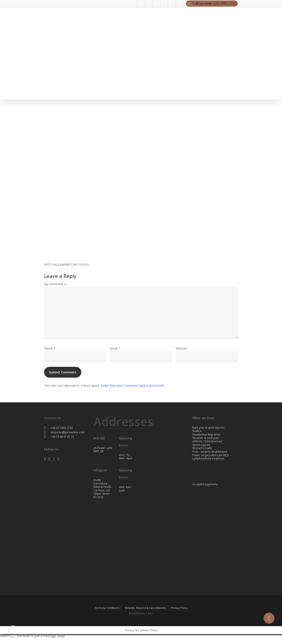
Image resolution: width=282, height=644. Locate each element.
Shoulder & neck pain (206, 438)
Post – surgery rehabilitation (210, 452)
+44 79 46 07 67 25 (59, 437)
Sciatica (197, 431)
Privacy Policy (179, 608)
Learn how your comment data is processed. (133, 385)
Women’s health (202, 448)
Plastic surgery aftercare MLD (211, 455)
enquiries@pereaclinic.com (64, 432)
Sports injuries (201, 445)
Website (182, 348)
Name (50, 348)
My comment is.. (56, 284)
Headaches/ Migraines (206, 434)
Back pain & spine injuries (208, 428)
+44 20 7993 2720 (58, 428)
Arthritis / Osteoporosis (207, 441)
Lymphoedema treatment (208, 459)
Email (115, 348)
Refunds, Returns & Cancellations (145, 608)
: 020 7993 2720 (212, 4)
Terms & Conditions (107, 608)
